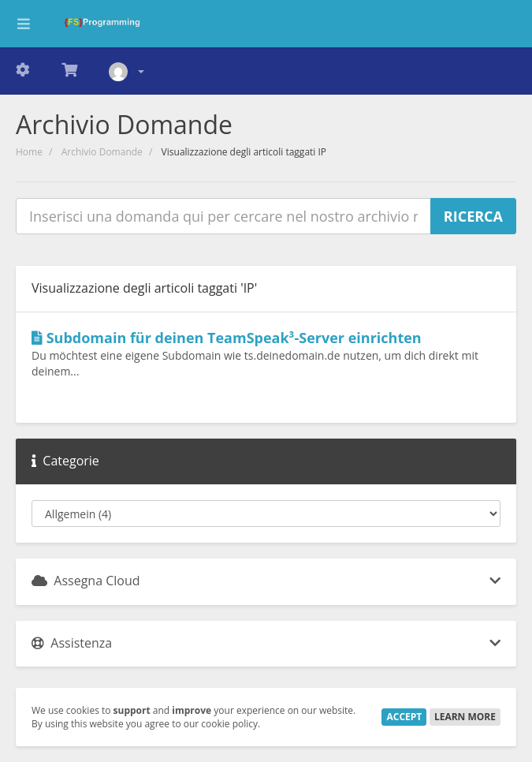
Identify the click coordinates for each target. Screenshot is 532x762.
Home (29, 152)
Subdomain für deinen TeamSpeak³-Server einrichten (227, 338)
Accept (404, 717)
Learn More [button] (465, 717)
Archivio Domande (102, 152)
